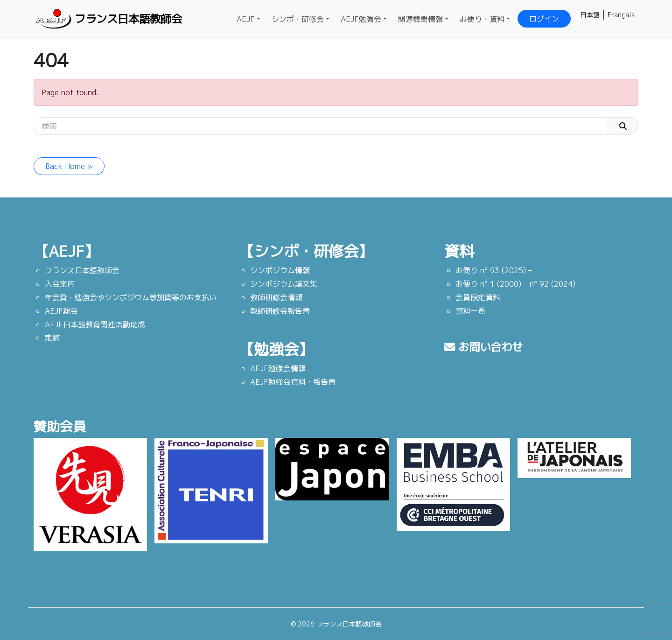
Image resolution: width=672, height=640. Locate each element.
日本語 (590, 15)
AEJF (246, 19)
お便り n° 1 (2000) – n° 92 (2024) (515, 284)
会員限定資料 (478, 297)
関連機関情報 (420, 19)
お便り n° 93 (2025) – (494, 270)
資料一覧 (470, 311)
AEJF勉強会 (361, 19)
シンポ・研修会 (298, 19)
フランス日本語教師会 (110, 19)
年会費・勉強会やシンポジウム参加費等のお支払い (131, 297)
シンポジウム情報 (280, 270)
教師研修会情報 (276, 297)
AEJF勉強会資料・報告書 (293, 382)
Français (621, 15)
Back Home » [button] (69, 166)
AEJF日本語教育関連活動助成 (95, 324)
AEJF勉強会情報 (278, 368)
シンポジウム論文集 (284, 284)
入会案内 (60, 284)
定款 (52, 338)
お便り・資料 (482, 19)
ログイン (544, 19)
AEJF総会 (61, 311)
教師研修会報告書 (280, 311)
